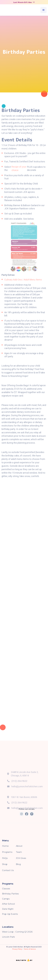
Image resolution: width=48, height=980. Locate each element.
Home (5, 846)
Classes (6, 889)
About (19, 846)
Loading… (24, 618)
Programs (7, 852)
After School (8, 904)
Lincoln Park (8, 937)
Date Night (8, 909)
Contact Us (8, 870)
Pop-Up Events (10, 914)
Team (19, 852)
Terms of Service (30, 949)
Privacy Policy (17, 949)
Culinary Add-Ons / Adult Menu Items (23, 286)
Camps (6, 899)
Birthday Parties (10, 894)
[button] (44, 10)
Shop (5, 864)
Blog (18, 864)
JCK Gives (21, 858)
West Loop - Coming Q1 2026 (17, 932)
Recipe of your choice (19, 175)
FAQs (5, 858)
